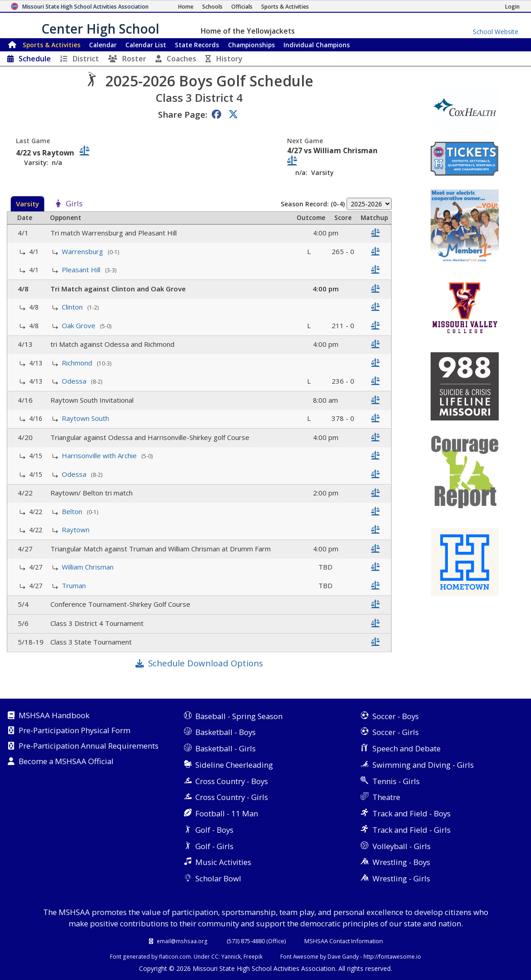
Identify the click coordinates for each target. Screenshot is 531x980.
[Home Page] (186, 7)
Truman (75, 585)
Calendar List (146, 45)
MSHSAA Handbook (54, 716)
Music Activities (223, 862)
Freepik (253, 956)
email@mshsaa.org (182, 941)
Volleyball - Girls (402, 846)
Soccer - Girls (396, 732)
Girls (74, 204)
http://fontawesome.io (392, 956)
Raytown (77, 530)
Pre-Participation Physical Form (74, 731)
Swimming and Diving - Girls (423, 765)
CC (215, 956)
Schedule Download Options (206, 663)
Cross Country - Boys (232, 781)
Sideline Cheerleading (234, 765)
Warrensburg (83, 251)
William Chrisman (89, 567)
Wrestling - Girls (401, 878)
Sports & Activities (52, 45)
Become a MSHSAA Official (66, 762)
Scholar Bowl (218, 878)
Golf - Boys (214, 830)
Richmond (78, 363)
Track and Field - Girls (412, 830)
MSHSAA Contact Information (344, 941)
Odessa (75, 381)
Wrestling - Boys (401, 862)
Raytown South (86, 418)
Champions (317, 45)
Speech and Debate (407, 748)
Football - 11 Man (227, 813)
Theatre (386, 797)
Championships (251, 45)
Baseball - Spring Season (239, 716)
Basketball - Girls (226, 748)
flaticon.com (175, 956)
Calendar (103, 45)
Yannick (231, 956)
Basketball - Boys (226, 732)
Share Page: (183, 114)
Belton (73, 511)
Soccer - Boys (396, 716)
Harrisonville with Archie (100, 455)
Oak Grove (79, 325)
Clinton (73, 307)
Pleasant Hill (82, 270)
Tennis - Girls (396, 781)
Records (197, 45)
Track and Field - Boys (412, 813)
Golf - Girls (214, 846)
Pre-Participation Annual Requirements (89, 746)
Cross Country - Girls (232, 797)
